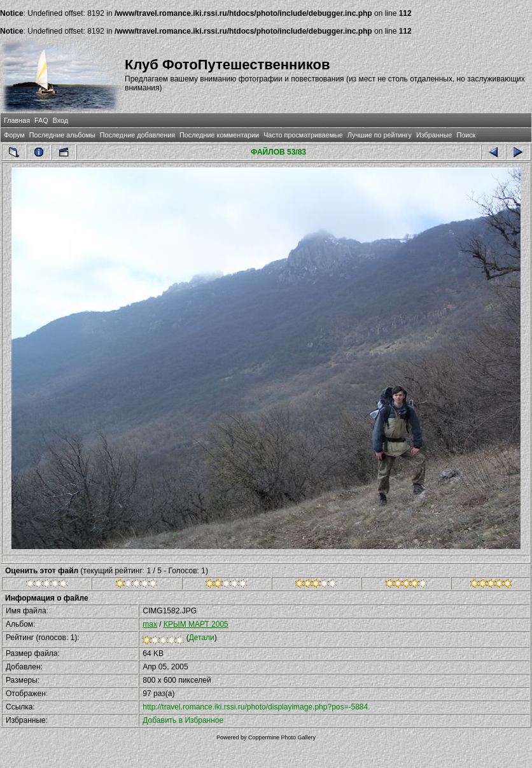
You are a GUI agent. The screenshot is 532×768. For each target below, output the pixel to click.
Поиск (466, 135)
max (150, 624)
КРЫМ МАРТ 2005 (196, 624)
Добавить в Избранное (183, 720)
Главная (17, 120)
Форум (14, 135)
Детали (202, 638)
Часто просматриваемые (303, 135)
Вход (60, 120)
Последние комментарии (219, 135)
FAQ (41, 120)
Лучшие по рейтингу (380, 135)
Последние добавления (137, 135)
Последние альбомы (62, 135)
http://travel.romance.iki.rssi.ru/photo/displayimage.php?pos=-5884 (255, 707)
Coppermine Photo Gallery (282, 737)
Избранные (434, 135)
